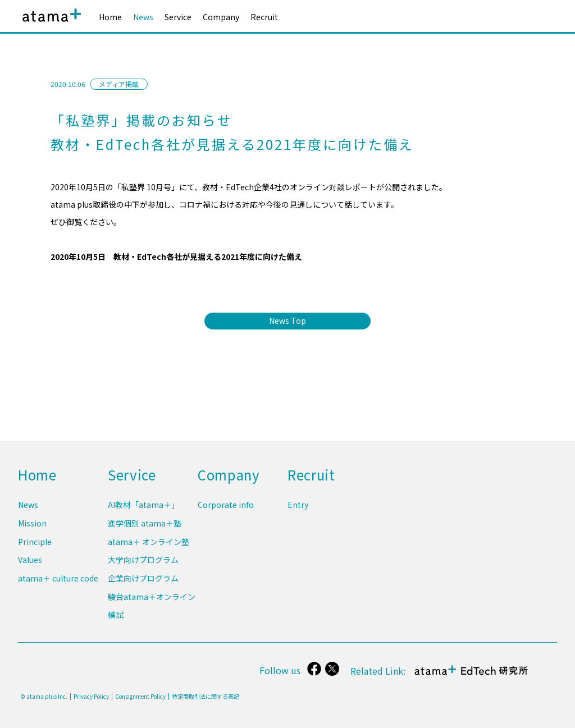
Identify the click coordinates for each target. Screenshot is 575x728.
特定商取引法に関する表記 (206, 697)
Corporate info (226, 512)
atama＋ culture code (58, 581)
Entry (298, 512)
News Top (287, 320)
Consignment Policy (140, 696)
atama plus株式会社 (49, 24)
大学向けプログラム (143, 564)
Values (30, 564)
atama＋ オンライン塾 (149, 546)
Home (110, 17)
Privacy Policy (91, 697)
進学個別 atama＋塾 (145, 529)
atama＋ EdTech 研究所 (472, 676)
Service (178, 17)
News (143, 17)
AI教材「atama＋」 (143, 512)
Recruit (264, 17)
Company (221, 17)
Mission (32, 529)
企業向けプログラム (143, 581)
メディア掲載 (119, 84)
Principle (35, 546)
